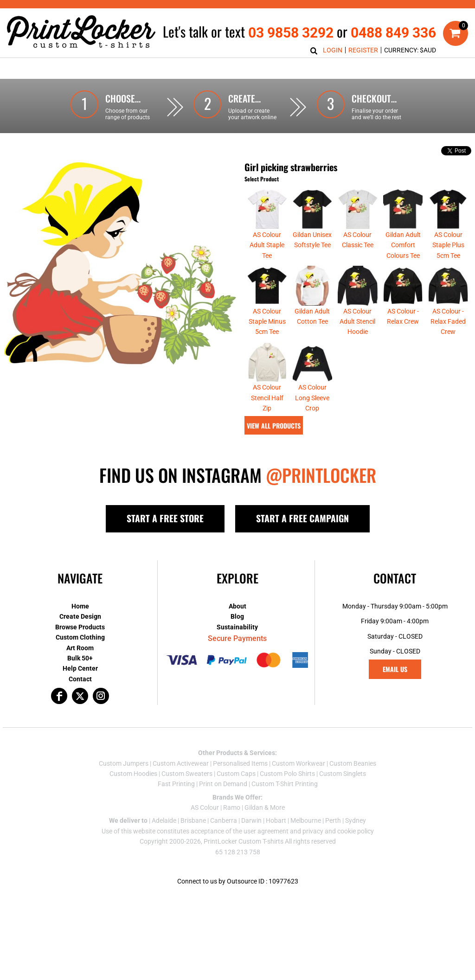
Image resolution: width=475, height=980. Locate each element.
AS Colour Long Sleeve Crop (312, 398)
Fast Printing (176, 784)
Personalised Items (240, 763)
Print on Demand (223, 784)
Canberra (224, 820)
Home (80, 606)
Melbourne (306, 820)
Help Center (80, 668)
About (237, 606)
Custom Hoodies (133, 774)
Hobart (276, 820)
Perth (333, 820)
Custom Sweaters (187, 774)
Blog (237, 616)
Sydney (356, 820)
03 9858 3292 (291, 33)
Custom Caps (236, 774)
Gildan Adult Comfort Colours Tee (403, 245)
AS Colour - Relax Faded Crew (448, 322)
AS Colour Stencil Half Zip (267, 398)
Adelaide (164, 820)
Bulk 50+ (80, 658)
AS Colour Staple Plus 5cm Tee (448, 245)
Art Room (80, 648)
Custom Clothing (80, 637)
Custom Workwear (298, 763)
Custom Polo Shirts (287, 774)
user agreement (266, 831)
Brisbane (193, 820)
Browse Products (80, 627)
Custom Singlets (343, 774)
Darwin (251, 820)
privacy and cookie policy (338, 831)
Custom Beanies (353, 763)
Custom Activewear (181, 763)
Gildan (254, 807)
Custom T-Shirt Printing (285, 784)
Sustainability (237, 627)
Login (333, 50)
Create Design (80, 616)
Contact (80, 679)
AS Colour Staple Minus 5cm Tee (267, 322)
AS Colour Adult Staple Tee (267, 245)
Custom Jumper (122, 763)
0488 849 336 (393, 33)
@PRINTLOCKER (321, 475)
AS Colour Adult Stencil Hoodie (357, 322)
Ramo (232, 807)
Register (363, 50)
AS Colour (205, 807)
